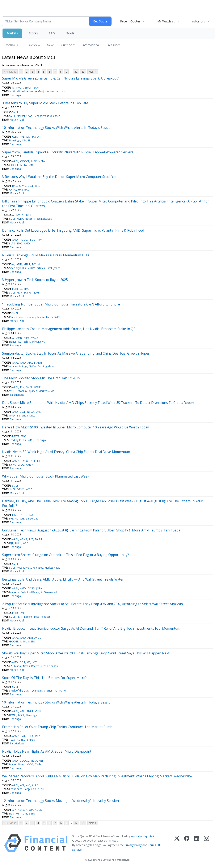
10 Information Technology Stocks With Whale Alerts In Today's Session (57, 128)
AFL (22, 785)
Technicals (36, 691)
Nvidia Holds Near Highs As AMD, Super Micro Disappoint (47, 751)
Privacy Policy (133, 845)
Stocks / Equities (28, 391)
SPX (31, 736)
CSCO (25, 461)
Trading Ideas (46, 366)
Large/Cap (32, 519)
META (42, 161)
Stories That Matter (56, 691)
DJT (11, 543)
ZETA (32, 814)
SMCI (28, 88)
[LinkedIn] (197, 843)
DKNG (31, 588)
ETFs (52, 33)
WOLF (37, 387)
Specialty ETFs (17, 268)
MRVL (24, 642)
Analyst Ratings (18, 366)
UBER (18, 543)
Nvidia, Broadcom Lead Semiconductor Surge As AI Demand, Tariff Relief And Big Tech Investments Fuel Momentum (91, 628)
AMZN (31, 363)
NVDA (20, 88)
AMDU (24, 240)
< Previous (10, 72)
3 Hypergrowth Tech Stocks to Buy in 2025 (35, 280)
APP (31, 539)
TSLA (37, 736)
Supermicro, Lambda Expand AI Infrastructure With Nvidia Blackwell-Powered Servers (68, 152)
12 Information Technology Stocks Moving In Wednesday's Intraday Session (60, 801)
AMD (15, 240)
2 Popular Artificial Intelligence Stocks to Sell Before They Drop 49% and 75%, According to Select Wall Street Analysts (92, 604)
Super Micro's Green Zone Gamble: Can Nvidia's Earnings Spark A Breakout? (61, 78)
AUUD (39, 810)
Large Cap (30, 789)
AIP (14, 810)
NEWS (16, 436)
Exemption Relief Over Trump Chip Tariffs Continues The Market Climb (57, 727)
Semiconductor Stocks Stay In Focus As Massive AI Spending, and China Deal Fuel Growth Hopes (76, 353)
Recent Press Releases (47, 116)
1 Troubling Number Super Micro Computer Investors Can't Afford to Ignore (61, 304)
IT (27, 515)
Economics (16, 789)
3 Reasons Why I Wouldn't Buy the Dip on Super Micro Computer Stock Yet (59, 177)
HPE (22, 137)
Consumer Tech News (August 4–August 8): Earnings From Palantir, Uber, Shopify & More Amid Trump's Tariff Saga (91, 530)
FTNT (21, 515)
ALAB (35, 785)
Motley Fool (17, 120)
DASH (38, 539)
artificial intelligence (21, 91)
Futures (30, 740)
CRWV (23, 186)
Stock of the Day (19, 691)
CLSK (15, 137)
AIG (28, 785)
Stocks (33, 33)
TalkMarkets (17, 395)
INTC (34, 161)
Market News (24, 116)
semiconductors (55, 91)
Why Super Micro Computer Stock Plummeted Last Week (46, 476)
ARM (26, 338)
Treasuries (113, 45)
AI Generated (49, 592)
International (91, 45)
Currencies (68, 45)
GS (29, 662)
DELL (31, 186)
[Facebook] (187, 843)
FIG (14, 515)
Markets (12, 33)
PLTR (12, 243)
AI (13, 88)
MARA (36, 137)
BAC (15, 186)
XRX (24, 140)
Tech (25, 342)
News (51, 45)
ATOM (29, 810)
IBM (28, 137)
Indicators (198, 21)
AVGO (34, 338)
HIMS (32, 240)
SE (21, 289)
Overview (34, 45)
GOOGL (25, 161)
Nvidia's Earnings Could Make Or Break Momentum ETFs (46, 255)
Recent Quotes (130, 21)
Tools (70, 33)
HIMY (40, 240)
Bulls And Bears (30, 592)
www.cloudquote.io (143, 836)
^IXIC (29, 489)
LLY (31, 515)
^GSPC (21, 489)
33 (83, 72)
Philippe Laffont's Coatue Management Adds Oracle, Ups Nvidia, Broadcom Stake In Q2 (69, 329)
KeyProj (39, 91)
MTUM (36, 264)
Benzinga (15, 95)
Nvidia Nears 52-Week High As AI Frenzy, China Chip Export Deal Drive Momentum (66, 452)
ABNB (24, 539)
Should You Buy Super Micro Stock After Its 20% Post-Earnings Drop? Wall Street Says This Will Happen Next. (86, 653)
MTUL (27, 264)
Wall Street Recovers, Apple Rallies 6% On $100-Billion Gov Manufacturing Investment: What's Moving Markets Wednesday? (97, 776)
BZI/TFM (14, 814)
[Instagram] (206, 843)
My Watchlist (166, 21)
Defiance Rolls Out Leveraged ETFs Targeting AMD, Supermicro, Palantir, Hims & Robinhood (73, 230)
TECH (35, 88)
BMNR (30, 711)
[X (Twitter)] (177, 843)
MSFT (21, 715)
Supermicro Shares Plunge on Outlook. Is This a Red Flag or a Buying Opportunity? (66, 555)
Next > (93, 72)
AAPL (15, 161)
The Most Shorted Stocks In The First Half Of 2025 (41, 378)
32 (76, 72)
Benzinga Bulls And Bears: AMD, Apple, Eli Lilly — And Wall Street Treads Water (63, 579)
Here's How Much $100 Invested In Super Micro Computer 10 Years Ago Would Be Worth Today (75, 427)
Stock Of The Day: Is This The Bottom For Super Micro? (44, 678)
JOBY (39, 588)
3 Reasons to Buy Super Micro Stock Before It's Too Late (45, 103)
